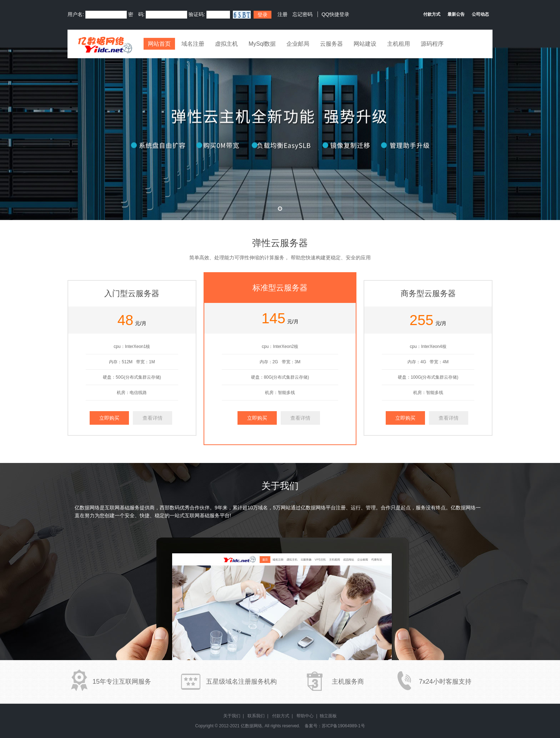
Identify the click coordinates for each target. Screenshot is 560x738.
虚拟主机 (226, 44)
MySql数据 (262, 44)
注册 (282, 14)
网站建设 (365, 44)
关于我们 (232, 716)
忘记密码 (302, 14)
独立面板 (328, 716)
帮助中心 (305, 716)
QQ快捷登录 (335, 14)
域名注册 (193, 44)
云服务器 (331, 44)
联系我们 (256, 716)
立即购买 (109, 418)
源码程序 (432, 44)
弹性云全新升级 (280, 134)
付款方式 (281, 716)
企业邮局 (298, 44)
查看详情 (152, 418)
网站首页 (159, 44)
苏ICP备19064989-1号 (343, 726)
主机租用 (399, 44)
